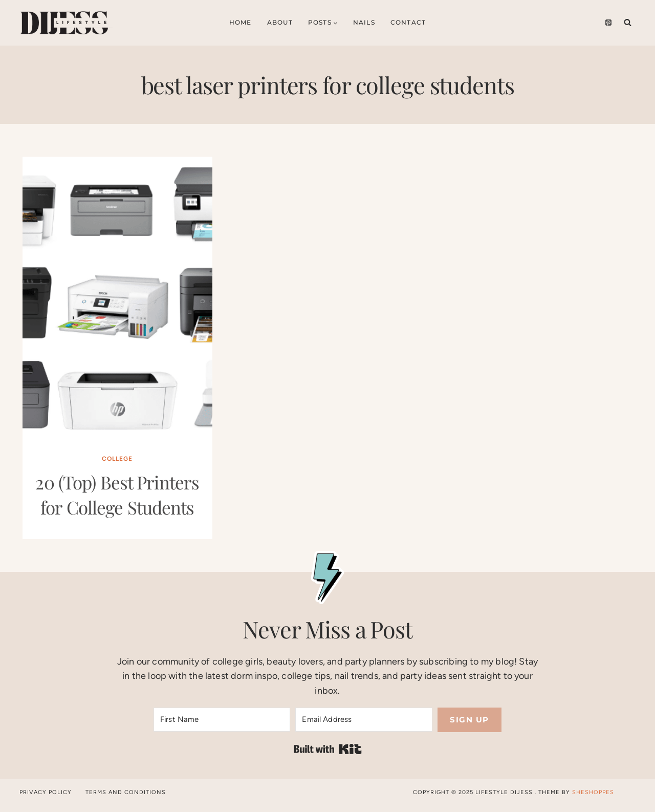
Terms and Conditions (126, 792)
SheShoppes (593, 792)
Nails (364, 22)
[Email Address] (364, 720)
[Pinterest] (608, 23)
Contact (408, 22)
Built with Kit (328, 749)
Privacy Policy (46, 792)
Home (241, 22)
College (117, 459)
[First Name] (222, 720)
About (280, 22)
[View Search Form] (628, 23)
